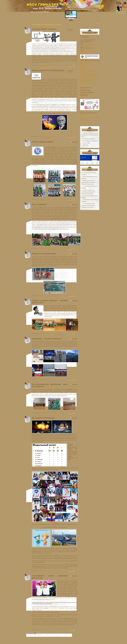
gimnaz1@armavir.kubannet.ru (89, 44)
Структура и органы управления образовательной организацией (87, 63)
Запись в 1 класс (83, 123)
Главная (32, 12)
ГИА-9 (81, 117)
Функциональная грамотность (86, 94)
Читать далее (69, 65)
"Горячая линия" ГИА (85, 120)
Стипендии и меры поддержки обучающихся (89, 78)
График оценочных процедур (86, 91)
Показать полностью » (55, 62)
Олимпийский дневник (43, 65)
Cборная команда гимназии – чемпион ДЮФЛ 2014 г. (50, 301)
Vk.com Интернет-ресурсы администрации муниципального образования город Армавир (89, 192)
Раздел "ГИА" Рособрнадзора (89, 139)
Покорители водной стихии (44, 253)
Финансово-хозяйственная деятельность (88, 75)
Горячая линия (83, 89)
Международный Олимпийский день (48, 70)
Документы (82, 65)
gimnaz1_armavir (87, 50)
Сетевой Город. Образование (88, 49)
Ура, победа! (51, 199)
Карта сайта (83, 85)
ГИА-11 (82, 114)
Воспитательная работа (44, 248)
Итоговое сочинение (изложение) (87, 115)
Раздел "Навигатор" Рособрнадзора (90, 141)
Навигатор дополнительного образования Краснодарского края (89, 52)
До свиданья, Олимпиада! (43, 418)
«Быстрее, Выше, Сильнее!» (44, 29)
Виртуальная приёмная (43, 12)
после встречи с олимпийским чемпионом (60, 608)
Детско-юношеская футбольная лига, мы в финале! (50, 385)
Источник (34, 627)
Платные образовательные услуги (87, 74)
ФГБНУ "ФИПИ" (87, 143)
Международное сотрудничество (87, 80)
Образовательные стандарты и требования (89, 83)
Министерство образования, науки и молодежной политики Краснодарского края (90, 135)
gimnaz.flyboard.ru (87, 47)
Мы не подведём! (39, 204)
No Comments (74, 142)
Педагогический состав (85, 69)
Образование (83, 66)
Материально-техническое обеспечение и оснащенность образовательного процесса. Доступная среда (89, 71)
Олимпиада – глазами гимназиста (47, 339)
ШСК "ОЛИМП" (52, 65)
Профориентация (84, 96)
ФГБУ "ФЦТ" (86, 145)
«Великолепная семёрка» (43, 142)
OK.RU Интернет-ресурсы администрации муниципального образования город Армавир (89, 182)
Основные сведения (84, 61)
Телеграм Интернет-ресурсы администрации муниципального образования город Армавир (89, 205)
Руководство (83, 68)
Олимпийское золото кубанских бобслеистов (50, 577)
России (61, 555)
